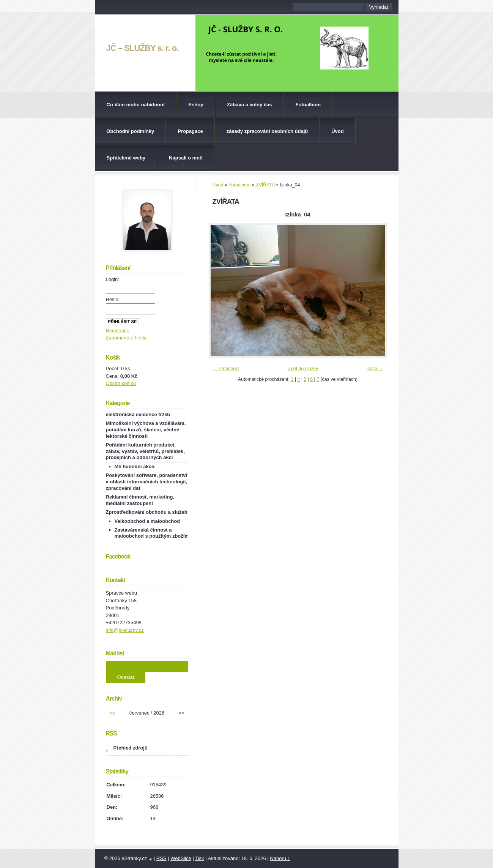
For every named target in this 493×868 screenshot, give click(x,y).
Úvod (338, 131)
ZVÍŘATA (265, 185)
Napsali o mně (186, 158)
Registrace (118, 331)
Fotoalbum (308, 105)
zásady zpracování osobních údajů (267, 131)
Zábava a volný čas (250, 105)
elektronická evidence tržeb (138, 414)
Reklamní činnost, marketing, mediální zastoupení (140, 500)
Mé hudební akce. (135, 466)
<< (113, 713)
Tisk (199, 858)
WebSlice (181, 858)
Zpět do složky (303, 369)
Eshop (196, 105)
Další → (375, 369)
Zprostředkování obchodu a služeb (147, 512)
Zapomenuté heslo (126, 338)
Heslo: (113, 299)
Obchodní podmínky (131, 131)
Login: (113, 279)
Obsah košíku (121, 383)
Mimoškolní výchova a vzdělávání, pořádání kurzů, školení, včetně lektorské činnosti (146, 430)
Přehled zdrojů (131, 748)
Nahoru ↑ (280, 858)
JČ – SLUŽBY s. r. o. (143, 48)
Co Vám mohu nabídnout (136, 105)
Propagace (190, 131)
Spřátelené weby (126, 158)
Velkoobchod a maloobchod (147, 521)
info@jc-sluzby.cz (125, 630)
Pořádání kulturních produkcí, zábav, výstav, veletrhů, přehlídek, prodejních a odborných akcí (145, 451)
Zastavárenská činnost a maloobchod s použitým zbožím (152, 533)
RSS (161, 858)
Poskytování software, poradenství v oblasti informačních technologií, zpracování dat (147, 482)
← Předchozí (226, 369)
